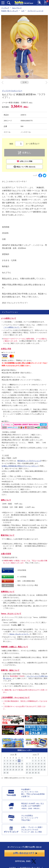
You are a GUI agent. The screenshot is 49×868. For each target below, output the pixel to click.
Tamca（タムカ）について (11, 614)
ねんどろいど (17, 8)
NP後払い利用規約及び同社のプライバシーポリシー (20, 466)
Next (47, 82)
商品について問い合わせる (24, 167)
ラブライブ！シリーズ (35, 11)
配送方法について (8, 535)
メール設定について (8, 318)
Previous (2, 82)
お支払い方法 (6, 349)
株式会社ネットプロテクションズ (29, 461)
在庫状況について (8, 592)
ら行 (23, 11)
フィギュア (5, 8)
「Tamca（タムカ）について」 (19, 634)
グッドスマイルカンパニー (12, 91)
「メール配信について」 (12, 327)
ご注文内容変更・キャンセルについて (15, 698)
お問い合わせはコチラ (25, 853)
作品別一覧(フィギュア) (10, 11)
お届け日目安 (6, 554)
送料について (6, 500)
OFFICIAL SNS (25, 861)
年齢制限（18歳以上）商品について (14, 647)
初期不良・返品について (10, 670)
